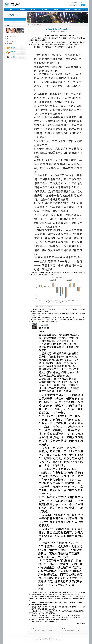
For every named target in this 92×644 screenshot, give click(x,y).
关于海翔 (22, 10)
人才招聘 (67, 10)
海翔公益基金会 (79, 10)
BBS (84, 3)
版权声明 (41, 638)
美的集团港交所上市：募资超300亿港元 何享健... (43, 631)
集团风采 (56, 10)
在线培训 (80, 3)
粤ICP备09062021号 (58, 640)
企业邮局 (75, 3)
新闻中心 (33, 10)
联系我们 (51, 638)
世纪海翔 (12, 5)
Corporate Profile (68, 3)
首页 (11, 10)
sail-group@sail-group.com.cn (15, 41)
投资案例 (45, 10)
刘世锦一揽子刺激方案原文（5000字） (72, 631)
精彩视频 (13, 47)
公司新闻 (12, 22)
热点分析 (12, 19)
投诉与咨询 (13, 52)
